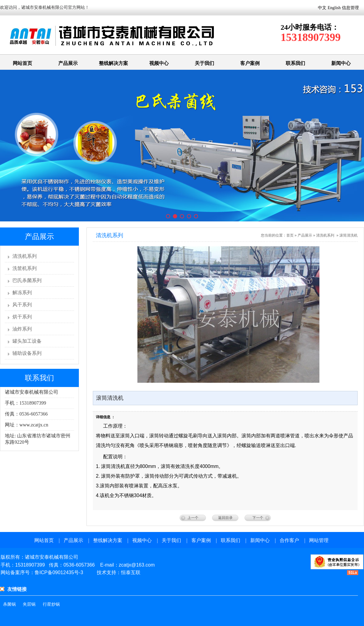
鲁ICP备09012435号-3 (59, 572)
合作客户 (289, 540)
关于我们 (204, 63)
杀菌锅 (9, 604)
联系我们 (295, 63)
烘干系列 (22, 317)
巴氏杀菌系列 (27, 280)
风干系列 (22, 305)
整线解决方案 (113, 63)
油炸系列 (22, 329)
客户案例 (250, 63)
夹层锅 (29, 604)
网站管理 (319, 540)
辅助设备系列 (27, 353)
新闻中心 (341, 63)
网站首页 (22, 63)
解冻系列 (22, 293)
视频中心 (159, 63)
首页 (290, 235)
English (334, 8)
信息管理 (350, 8)
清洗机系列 (25, 256)
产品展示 (68, 63)
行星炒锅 (51, 604)
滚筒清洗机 (349, 235)
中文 (322, 8)
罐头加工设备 (27, 341)
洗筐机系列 (25, 268)
